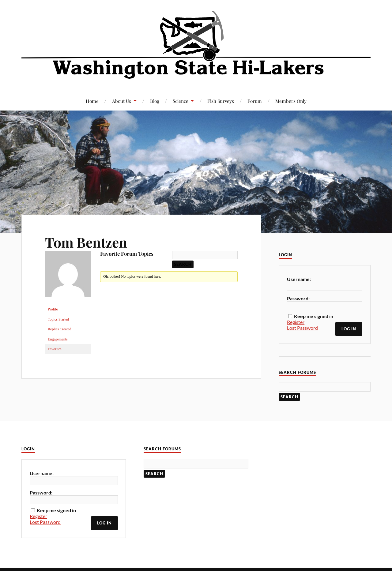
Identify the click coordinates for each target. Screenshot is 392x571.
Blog (155, 101)
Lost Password (302, 328)
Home (92, 101)
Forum (255, 101)
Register (296, 322)
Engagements (58, 339)
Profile (53, 309)
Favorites (55, 349)
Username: (299, 279)
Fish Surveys (221, 101)
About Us (122, 101)
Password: (298, 298)
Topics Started (58, 319)
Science (181, 101)
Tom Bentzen (86, 242)
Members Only (291, 101)
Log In (349, 329)
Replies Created (59, 329)
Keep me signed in (314, 316)
